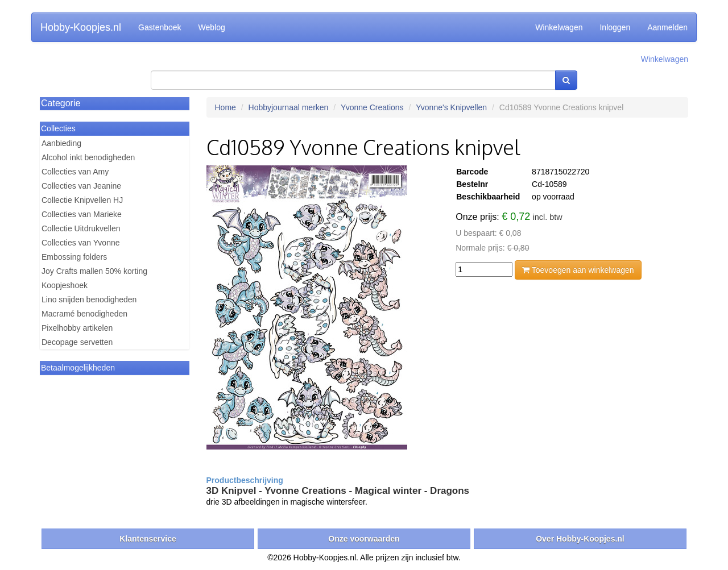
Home (226, 107)
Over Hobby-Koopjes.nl (580, 539)
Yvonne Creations (372, 107)
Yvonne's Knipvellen (451, 107)
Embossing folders (74, 257)
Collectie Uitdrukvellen (81, 228)
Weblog (212, 27)
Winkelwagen (559, 27)
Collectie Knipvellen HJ (82, 200)
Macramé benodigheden (84, 314)
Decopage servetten (77, 342)
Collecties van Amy (75, 172)
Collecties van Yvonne (81, 243)
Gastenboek (160, 27)
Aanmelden (667, 27)
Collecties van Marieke (82, 214)
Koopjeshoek (65, 285)
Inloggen (615, 27)
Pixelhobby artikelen (77, 328)
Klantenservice (148, 539)
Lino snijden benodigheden (89, 299)
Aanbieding (61, 143)
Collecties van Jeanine (81, 186)
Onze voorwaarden (364, 539)
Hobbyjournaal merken (289, 107)
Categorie (61, 103)
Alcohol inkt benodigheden (88, 157)
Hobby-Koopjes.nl (81, 27)
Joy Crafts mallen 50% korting (94, 271)
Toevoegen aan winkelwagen (578, 270)
